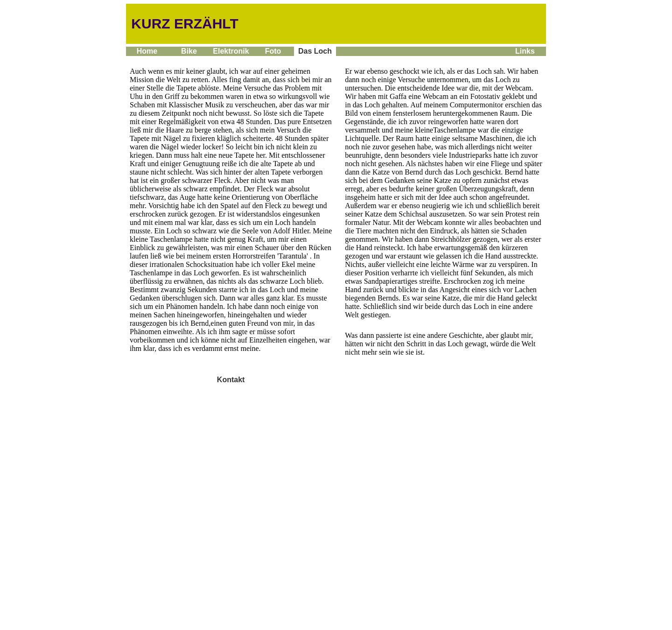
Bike (189, 51)
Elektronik (231, 51)
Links (525, 51)
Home (147, 51)
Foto (273, 51)
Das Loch (315, 51)
